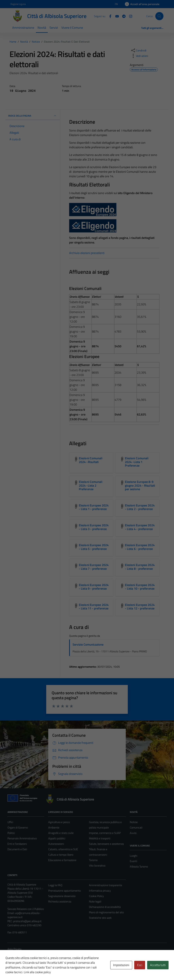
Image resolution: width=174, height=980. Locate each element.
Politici (11, 833)
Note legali (95, 901)
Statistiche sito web (100, 918)
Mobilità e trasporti (100, 838)
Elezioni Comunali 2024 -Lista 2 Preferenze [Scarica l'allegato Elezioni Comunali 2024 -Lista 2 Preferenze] (91, 485)
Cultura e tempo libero (61, 855)
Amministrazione (23, 28)
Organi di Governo (18, 827)
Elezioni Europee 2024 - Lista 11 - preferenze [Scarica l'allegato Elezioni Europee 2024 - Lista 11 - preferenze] (94, 607)
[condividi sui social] (138, 50)
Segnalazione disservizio (62, 896)
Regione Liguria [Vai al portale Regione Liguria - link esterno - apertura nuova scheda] (18, 4)
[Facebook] (109, 16)
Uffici (10, 822)
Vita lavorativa (97, 865)
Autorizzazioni (56, 844)
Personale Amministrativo (22, 838)
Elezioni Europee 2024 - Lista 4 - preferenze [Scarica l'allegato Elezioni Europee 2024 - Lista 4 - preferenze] (140, 527)
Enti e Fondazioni (17, 844)
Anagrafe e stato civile (61, 833)
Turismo (93, 860)
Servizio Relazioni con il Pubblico (26, 909)
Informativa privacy (100, 891)
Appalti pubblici (57, 838)
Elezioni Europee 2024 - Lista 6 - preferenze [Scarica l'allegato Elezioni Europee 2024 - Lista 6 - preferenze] (140, 547)
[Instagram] (129, 16)
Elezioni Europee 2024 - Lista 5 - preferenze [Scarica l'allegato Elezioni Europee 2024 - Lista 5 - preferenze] (94, 547)
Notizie (134, 822)
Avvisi (133, 833)
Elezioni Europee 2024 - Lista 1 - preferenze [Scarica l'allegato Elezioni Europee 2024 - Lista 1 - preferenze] (94, 507)
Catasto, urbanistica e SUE (63, 849)
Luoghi (134, 856)
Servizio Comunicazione (88, 644)
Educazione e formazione (62, 860)
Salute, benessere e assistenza (106, 844)
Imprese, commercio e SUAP (105, 833)
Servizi (54, 28)
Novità (42, 28)
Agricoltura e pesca (59, 822)
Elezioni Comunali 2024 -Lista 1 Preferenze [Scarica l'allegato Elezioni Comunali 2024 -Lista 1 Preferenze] (137, 462)
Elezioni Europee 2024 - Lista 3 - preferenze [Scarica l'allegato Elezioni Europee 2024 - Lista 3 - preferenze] (94, 527)
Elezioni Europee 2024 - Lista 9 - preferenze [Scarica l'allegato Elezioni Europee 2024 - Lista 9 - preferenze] (94, 587)
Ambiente (54, 827)
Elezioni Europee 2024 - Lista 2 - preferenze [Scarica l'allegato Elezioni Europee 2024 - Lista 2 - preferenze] (140, 507)
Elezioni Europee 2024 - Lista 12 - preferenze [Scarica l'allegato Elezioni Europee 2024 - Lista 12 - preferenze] (140, 607)
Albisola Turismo (139, 866)
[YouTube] (116, 16)
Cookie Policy (96, 896)
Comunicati (136, 827)
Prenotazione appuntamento (64, 891)
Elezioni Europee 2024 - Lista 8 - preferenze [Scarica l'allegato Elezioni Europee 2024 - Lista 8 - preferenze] (140, 567)
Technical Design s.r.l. (31, 970)
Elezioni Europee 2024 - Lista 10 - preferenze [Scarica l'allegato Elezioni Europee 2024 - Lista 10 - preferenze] (140, 587)
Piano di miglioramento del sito (106, 912)
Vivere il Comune (72, 28)
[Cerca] (159, 16)
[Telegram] (123, 16)
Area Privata (14, 949)
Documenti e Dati (17, 849)
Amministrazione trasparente (106, 885)
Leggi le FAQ (55, 885)
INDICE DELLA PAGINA (33, 116)
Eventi (133, 861)
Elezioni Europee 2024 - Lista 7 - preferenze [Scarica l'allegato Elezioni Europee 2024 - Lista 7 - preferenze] (94, 567)
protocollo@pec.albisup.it (27, 921)
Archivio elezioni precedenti (87, 253)
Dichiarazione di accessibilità (105, 907)
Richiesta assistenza (60, 901)
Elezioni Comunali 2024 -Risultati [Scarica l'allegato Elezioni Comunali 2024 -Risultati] (91, 460)
